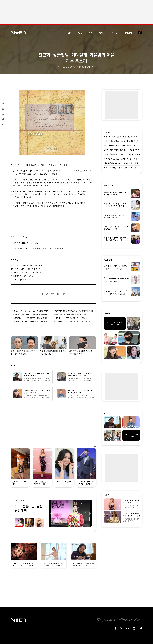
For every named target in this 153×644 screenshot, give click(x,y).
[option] (70, 513)
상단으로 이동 (3, 125)
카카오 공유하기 (53, 294)
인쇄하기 (3, 119)
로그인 (140, 619)
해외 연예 (107, 495)
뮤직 (91, 33)
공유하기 (3, 108)
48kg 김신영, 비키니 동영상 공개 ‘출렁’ (25, 269)
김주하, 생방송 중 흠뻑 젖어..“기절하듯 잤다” (27, 272)
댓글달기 (3, 114)
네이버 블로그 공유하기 (58, 294)
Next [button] (90, 513)
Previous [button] (51, 513)
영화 (101, 33)
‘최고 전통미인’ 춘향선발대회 (29, 508)
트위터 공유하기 (47, 294)
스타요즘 (113, 33)
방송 (80, 33)
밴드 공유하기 (64, 294)
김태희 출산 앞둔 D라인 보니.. (22, 276)
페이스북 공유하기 (43, 294)
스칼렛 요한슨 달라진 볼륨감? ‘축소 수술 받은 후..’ (29, 265)
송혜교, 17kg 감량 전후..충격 (22, 279)
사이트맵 (135, 619)
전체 (70, 33)
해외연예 (128, 33)
